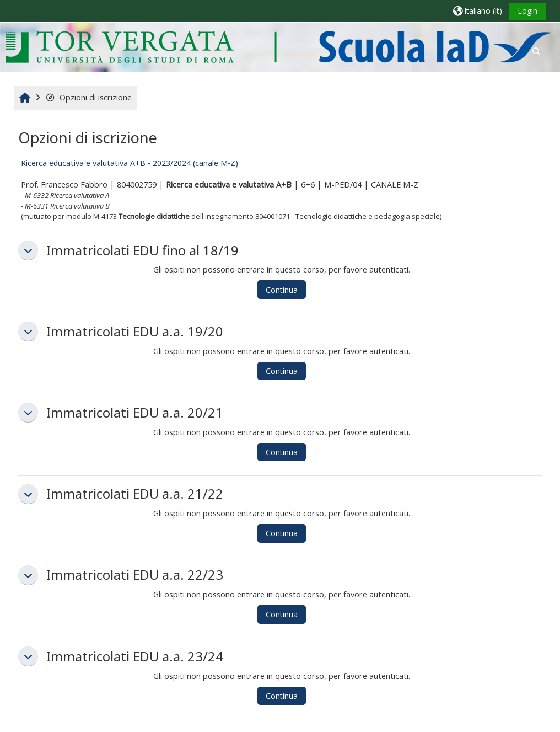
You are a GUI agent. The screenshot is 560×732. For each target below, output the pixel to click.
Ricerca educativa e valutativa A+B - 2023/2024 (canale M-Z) (130, 163)
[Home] (278, 47)
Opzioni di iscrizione (88, 97)
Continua (282, 290)
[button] (478, 11)
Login (527, 11)
